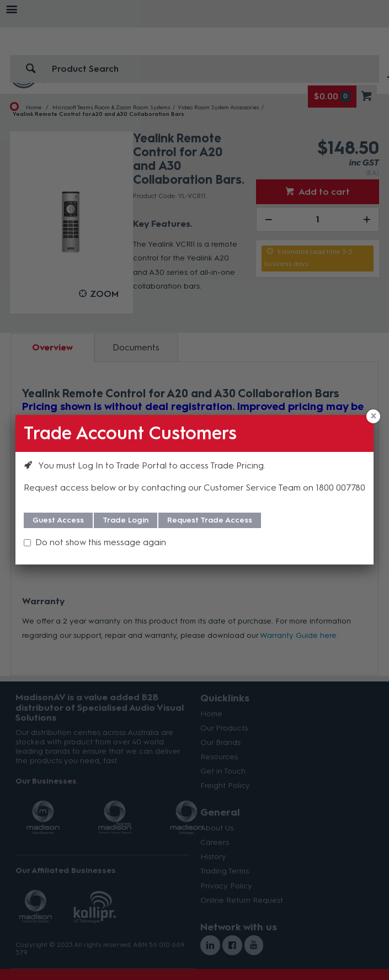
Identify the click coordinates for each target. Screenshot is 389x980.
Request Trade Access (210, 520)
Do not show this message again (101, 542)
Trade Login (126, 520)
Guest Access (58, 520)
